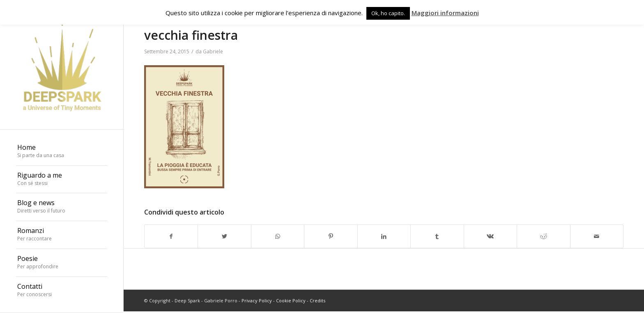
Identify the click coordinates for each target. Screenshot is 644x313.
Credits (317, 300)
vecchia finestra (191, 35)
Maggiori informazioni (445, 13)
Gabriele (213, 51)
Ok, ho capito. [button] (388, 13)
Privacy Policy (257, 300)
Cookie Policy (291, 300)
